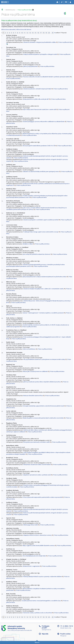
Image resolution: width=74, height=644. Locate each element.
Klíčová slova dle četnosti (24, 29)
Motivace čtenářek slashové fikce (33, 396)
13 (30, 33)
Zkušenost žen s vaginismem (31, 566)
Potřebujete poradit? (46, 627)
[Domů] (57, 2)
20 (49, 33)
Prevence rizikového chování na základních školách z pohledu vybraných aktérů (46, 77)
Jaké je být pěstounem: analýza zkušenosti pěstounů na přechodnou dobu (45, 277)
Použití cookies (65, 634)
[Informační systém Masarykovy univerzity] (5, 2)
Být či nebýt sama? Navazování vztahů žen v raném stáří (40, 109)
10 (22, 33)
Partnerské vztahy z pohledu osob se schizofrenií (37, 613)
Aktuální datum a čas (66, 628)
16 (38, 33)
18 (44, 33)
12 (27, 33)
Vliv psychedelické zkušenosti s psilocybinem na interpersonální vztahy (44, 359)
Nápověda (45, 634)
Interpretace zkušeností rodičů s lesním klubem (37, 464)
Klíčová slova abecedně (8, 29)
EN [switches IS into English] (66, 2)
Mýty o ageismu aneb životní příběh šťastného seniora (39, 545)
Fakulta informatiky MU (26, 630)
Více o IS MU (11, 630)
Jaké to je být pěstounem (30, 66)
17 (41, 33)
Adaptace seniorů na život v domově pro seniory (37, 535)
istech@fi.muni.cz (46, 630)
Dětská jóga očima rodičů (31, 525)
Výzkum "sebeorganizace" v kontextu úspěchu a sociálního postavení (43, 313)
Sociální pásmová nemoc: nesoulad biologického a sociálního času (41, 601)
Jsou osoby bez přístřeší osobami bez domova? (37, 254)
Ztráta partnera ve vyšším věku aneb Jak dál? (36, 99)
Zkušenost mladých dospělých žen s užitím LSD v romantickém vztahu (44, 289)
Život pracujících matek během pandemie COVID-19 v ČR (39, 146)
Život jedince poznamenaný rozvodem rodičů (37, 442)
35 (53, 33)
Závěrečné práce (10, 10)
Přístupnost (63, 636)
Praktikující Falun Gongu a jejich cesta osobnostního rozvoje (41, 232)
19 (46, 33)
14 (33, 33)
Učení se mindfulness (29, 349)
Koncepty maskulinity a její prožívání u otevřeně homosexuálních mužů (43, 406)
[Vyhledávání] (62, 2)
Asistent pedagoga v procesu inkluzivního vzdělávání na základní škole (44, 122)
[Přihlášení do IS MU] (70, 2)
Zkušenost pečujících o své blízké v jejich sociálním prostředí (41, 220)
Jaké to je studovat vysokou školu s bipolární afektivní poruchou (42, 382)
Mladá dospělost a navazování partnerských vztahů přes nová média (43, 418)
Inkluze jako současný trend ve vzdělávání (35, 371)
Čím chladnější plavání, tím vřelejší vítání (34, 556)
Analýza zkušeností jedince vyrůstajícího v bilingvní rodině (40, 54)
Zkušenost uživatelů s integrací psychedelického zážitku (40, 42)
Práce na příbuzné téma (25, 10)
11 (25, 33)
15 (35, 33)
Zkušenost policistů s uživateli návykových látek (37, 89)
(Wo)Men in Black (28, 244)
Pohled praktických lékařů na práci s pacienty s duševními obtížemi (42, 576)
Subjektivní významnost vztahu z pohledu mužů (37, 475)
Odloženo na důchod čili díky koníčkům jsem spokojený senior (41, 171)
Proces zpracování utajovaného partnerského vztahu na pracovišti (42, 497)
